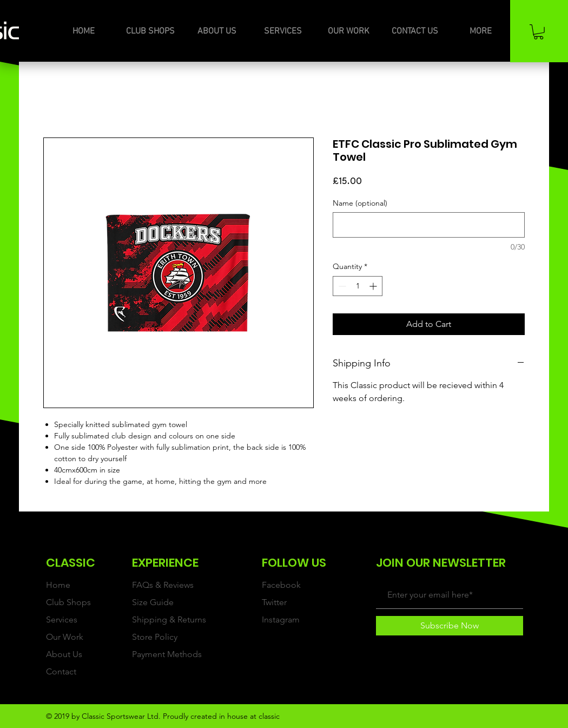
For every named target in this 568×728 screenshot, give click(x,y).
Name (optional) (360, 203)
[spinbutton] (358, 286)
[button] (539, 32)
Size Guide (153, 602)
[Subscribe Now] (450, 626)
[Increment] (374, 286)
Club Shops (68, 602)
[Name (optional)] (429, 225)
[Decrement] (341, 286)
